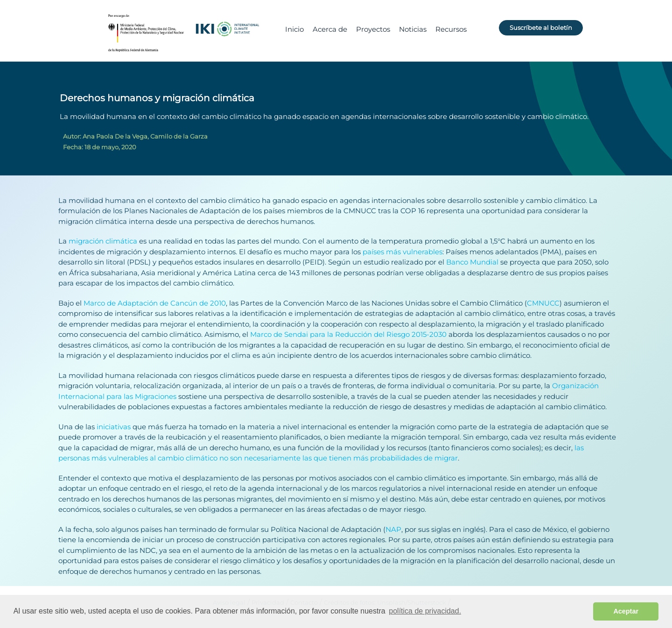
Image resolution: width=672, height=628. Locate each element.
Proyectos (373, 29)
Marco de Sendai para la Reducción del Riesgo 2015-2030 (348, 334)
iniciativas (114, 427)
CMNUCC (543, 303)
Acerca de (330, 29)
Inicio (294, 29)
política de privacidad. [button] (425, 611)
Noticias (413, 29)
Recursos (451, 29)
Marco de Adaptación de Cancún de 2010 (155, 303)
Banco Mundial (472, 262)
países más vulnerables (402, 252)
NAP (393, 529)
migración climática (103, 241)
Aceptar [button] (626, 611)
